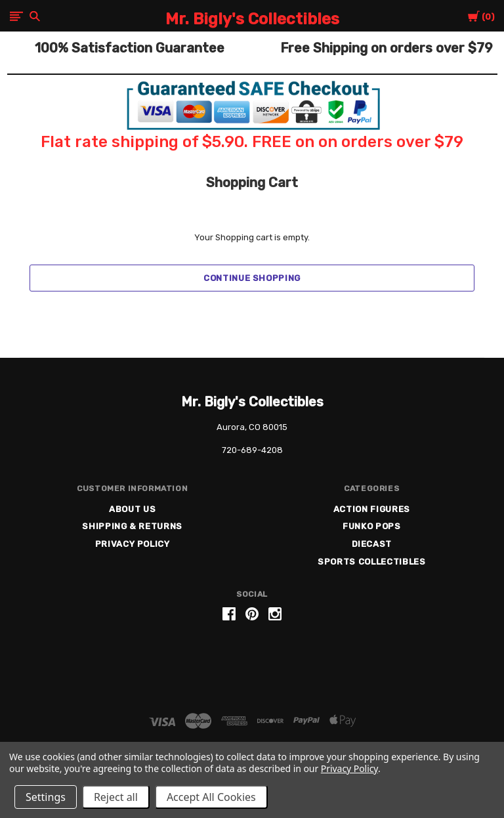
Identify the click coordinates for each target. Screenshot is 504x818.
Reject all (116, 797)
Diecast (372, 544)
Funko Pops (372, 526)
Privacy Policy (133, 544)
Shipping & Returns (132, 526)
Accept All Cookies (211, 797)
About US (132, 509)
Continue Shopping (252, 278)
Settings (46, 797)
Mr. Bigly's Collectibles (252, 402)
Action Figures (372, 509)
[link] (252, 664)
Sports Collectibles (371, 562)
